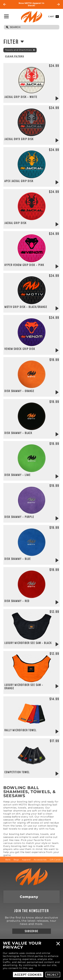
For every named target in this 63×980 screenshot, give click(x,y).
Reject (53, 975)
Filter (11, 42)
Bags (16, 860)
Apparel (26, 860)
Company (29, 897)
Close (58, 944)
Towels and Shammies (18, 50)
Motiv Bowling (32, 17)
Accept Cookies (28, 975)
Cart (54, 17)
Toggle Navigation (6, 16)
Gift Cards (55, 860)
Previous (5, 4)
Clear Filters (14, 56)
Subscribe (32, 931)
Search (7, 27)
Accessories (40, 860)
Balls (8, 860)
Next (58, 4)
